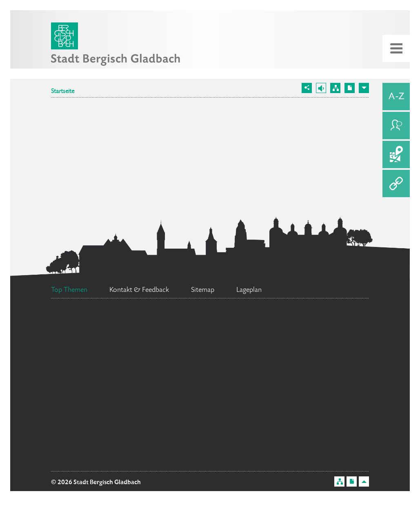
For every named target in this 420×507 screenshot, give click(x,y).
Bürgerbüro (296, 394)
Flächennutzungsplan (261, 352)
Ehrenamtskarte (101, 397)
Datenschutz (116, 368)
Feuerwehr (209, 403)
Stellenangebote (120, 458)
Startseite (63, 92)
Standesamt (275, 331)
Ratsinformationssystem (118, 417)
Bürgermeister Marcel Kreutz (134, 336)
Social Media (217, 441)
